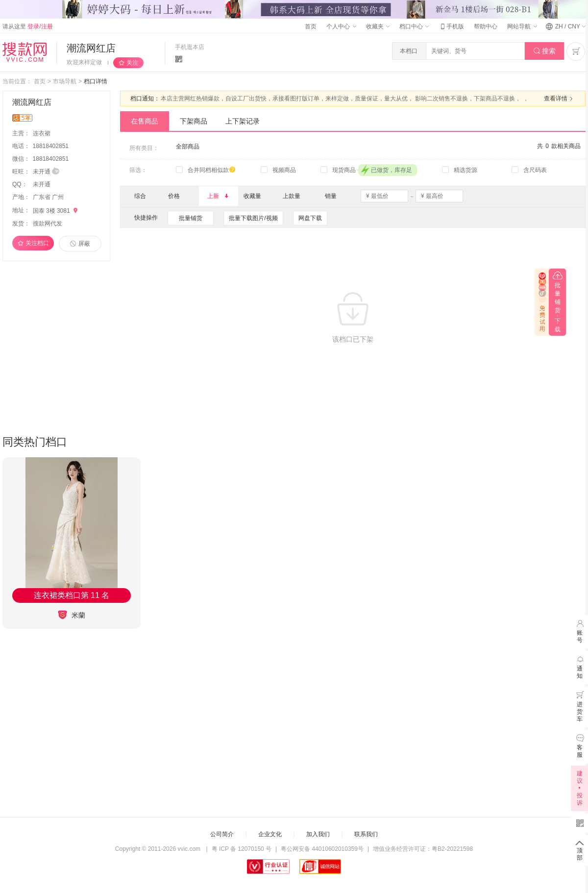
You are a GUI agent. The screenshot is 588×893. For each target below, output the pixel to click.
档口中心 (414, 26)
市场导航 (65, 81)
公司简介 (222, 834)
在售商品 (145, 121)
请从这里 (28, 26)
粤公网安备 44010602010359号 (322, 849)
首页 (311, 26)
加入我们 (318, 834)
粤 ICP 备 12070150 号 (242, 849)
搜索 (545, 51)
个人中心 (341, 26)
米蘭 (72, 615)
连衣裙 (42, 133)
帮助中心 (486, 26)
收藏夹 (378, 26)
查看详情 (560, 99)
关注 (132, 63)
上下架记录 (243, 121)
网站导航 (522, 26)
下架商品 (194, 121)
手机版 (451, 26)
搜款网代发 (48, 223)
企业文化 (270, 834)
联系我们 (366, 834)
